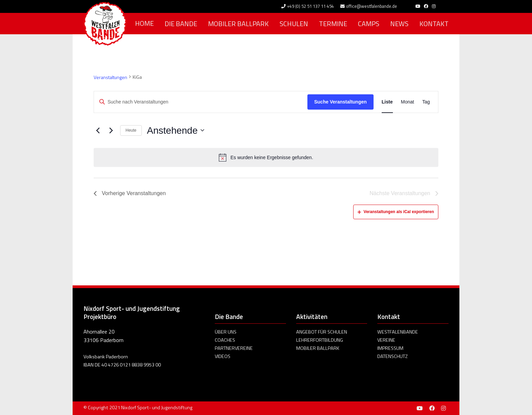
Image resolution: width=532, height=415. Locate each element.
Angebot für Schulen (322, 332)
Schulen (294, 24)
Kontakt (434, 24)
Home (144, 23)
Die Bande (181, 24)
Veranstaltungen (110, 77)
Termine (333, 24)
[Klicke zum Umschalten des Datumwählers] (175, 131)
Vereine (386, 340)
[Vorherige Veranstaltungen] (98, 130)
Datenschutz (393, 356)
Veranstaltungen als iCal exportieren (396, 212)
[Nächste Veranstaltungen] (111, 130)
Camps (369, 24)
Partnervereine (234, 348)
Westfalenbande (398, 332)
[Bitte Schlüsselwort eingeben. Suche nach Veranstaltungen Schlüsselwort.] (201, 102)
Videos (223, 356)
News (399, 24)
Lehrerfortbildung (320, 340)
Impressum (390, 348)
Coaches (225, 340)
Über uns (226, 332)
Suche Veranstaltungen (340, 102)
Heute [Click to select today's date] (131, 130)
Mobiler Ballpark (238, 24)
